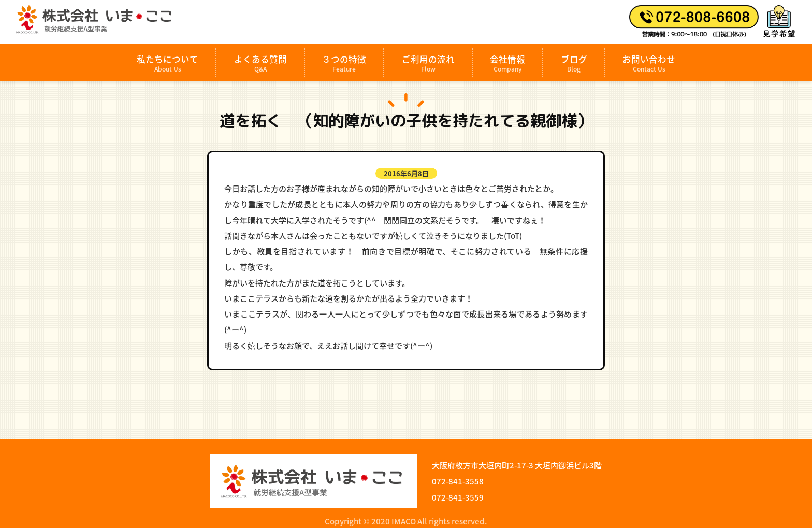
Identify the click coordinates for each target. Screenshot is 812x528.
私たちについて (168, 63)
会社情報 (508, 63)
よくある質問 (260, 63)
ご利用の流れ (428, 63)
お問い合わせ (649, 63)
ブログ (574, 63)
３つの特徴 (344, 63)
